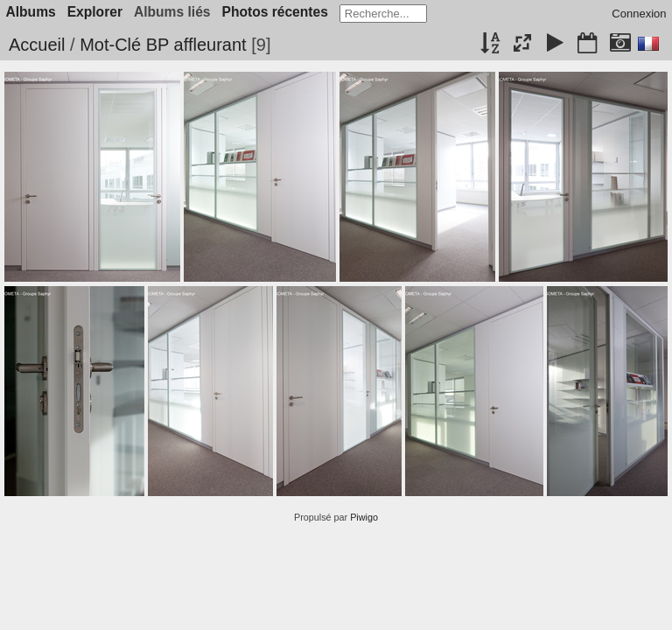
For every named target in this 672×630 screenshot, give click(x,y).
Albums (31, 12)
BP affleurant (196, 45)
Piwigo (364, 517)
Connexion (639, 14)
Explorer (95, 12)
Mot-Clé (110, 45)
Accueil (37, 45)
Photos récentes (275, 12)
